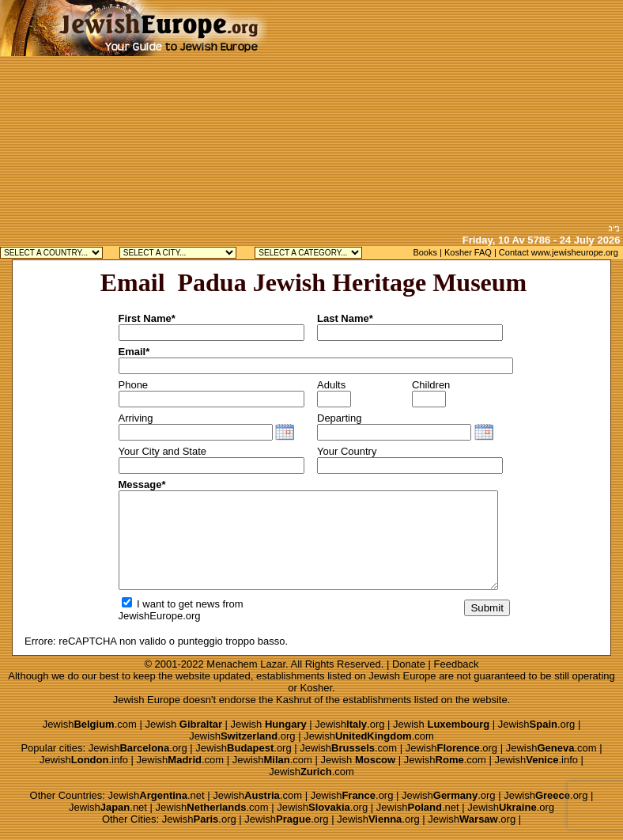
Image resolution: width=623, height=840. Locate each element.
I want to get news (171, 604)
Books (425, 252)
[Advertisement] (445, 111)
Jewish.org (349, 724)
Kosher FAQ (468, 252)
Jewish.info (84, 760)
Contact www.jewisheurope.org (559, 252)
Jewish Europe (402, 676)
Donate (409, 664)
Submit (487, 608)
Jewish (183, 724)
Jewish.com (90, 724)
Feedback (457, 664)
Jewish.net (157, 795)
